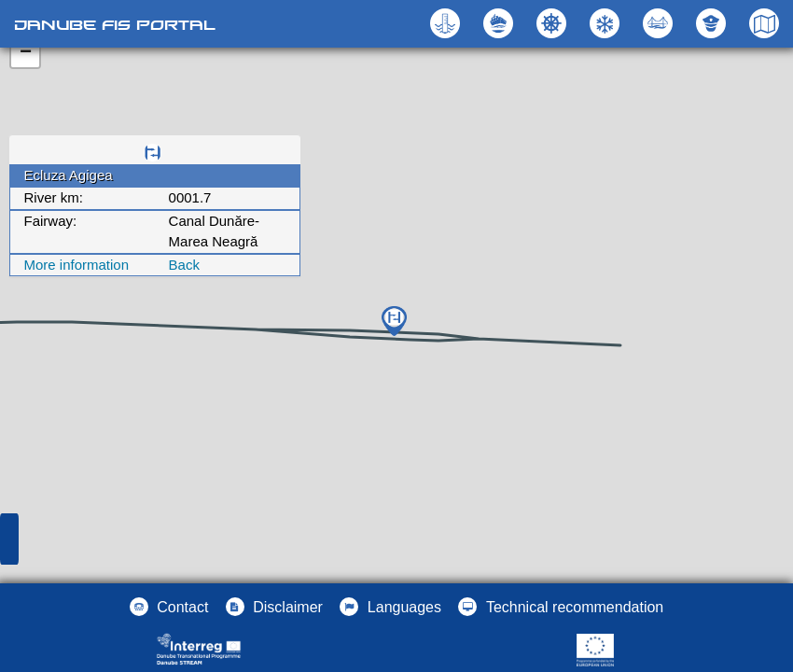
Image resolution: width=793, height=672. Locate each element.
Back (184, 265)
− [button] (26, 53)
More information (77, 265)
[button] (660, 23)
